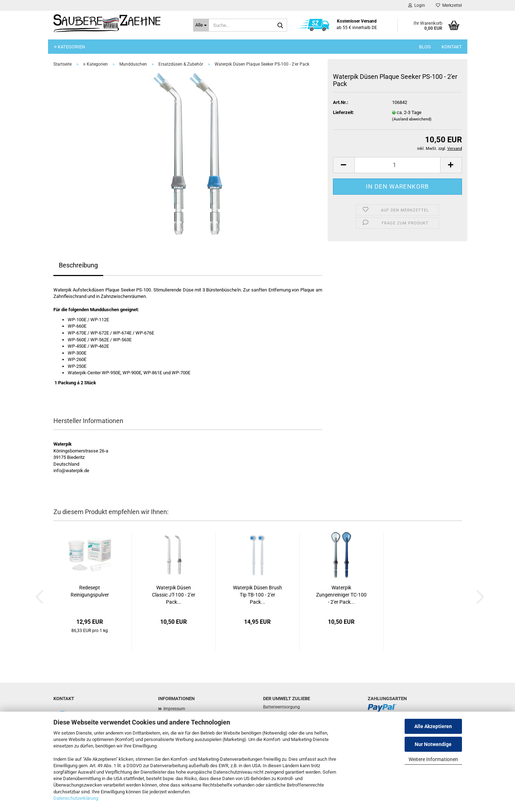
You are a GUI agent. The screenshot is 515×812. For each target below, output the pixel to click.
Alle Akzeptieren (433, 726)
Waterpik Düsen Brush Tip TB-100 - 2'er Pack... (257, 595)
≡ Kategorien (70, 47)
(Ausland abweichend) (412, 119)
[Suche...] (201, 25)
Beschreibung (78, 265)
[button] (344, 165)
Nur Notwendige (433, 744)
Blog (425, 47)
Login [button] (417, 5)
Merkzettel (449, 5)
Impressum (174, 709)
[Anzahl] (397, 165)
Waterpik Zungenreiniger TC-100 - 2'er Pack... (341, 595)
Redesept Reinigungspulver (90, 591)
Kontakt (452, 47)
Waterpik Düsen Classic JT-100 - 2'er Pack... (174, 595)
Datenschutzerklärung (76, 798)
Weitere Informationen (433, 759)
